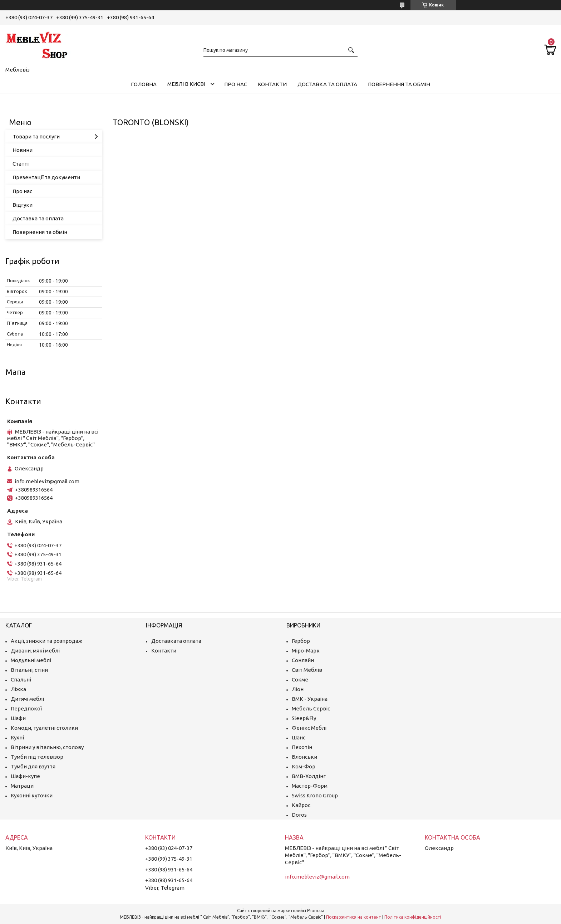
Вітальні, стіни (29, 670)
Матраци (22, 786)
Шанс (299, 737)
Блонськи (304, 757)
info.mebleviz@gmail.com (47, 481)
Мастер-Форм (310, 786)
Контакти (272, 84)
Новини (23, 150)
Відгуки (23, 205)
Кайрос (301, 805)
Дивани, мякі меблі (35, 651)
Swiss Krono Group (315, 795)
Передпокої (26, 708)
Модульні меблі (31, 660)
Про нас (236, 84)
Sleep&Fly (304, 718)
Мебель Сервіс (311, 708)
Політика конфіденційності (413, 917)
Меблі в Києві (186, 84)
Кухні (17, 737)
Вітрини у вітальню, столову (47, 747)
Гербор (301, 641)
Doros (299, 815)
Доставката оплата (176, 641)
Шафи (18, 718)
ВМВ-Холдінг (309, 776)
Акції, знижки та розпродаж (46, 641)
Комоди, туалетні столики (44, 728)
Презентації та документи (46, 177)
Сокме (300, 679)
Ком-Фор (304, 766)
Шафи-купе (25, 776)
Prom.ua (316, 911)
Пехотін (302, 747)
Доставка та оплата (327, 84)
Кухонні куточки (32, 795)
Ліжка (18, 689)
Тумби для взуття (33, 766)
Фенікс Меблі (309, 728)
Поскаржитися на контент (354, 917)
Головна (144, 84)
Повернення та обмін (399, 84)
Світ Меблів (307, 670)
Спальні (21, 679)
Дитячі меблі (27, 699)
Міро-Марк (306, 651)
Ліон (298, 689)
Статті (21, 164)
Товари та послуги (36, 136)
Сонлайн (303, 660)
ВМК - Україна (310, 699)
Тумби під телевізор (37, 757)
